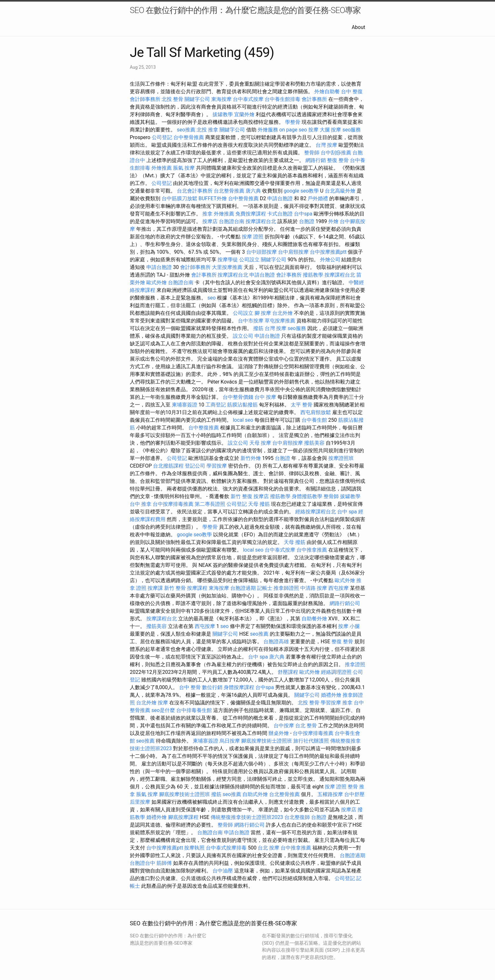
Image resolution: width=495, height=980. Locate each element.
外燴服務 (268, 130)
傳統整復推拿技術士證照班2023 (247, 817)
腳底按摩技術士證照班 (267, 741)
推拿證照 (355, 664)
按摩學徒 (228, 260)
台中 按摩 (265, 397)
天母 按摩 (260, 443)
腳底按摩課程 (183, 817)
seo (212, 298)
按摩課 (155, 588)
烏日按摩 (230, 741)
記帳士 (265, 588)
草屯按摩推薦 (280, 321)
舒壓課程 (288, 672)
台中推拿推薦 (312, 550)
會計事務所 (314, 99)
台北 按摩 (268, 848)
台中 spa (347, 512)
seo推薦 (186, 130)
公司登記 (162, 137)
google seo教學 (301, 191)
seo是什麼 (163, 710)
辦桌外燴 (279, 733)
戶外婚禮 (318, 198)
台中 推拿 (141, 504)
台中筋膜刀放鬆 (179, 198)
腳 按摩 (263, 313)
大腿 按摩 (331, 130)
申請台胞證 (280, 198)
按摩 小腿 (349, 626)
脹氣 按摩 (184, 168)
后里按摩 (140, 802)
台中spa (303, 214)
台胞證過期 (243, 588)
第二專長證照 (210, 504)
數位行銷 (212, 687)
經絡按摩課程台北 (316, 512)
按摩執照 (194, 848)
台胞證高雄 (276, 642)
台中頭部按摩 (261, 252)
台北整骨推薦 (229, 191)
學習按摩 (217, 466)
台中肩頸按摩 (293, 252)
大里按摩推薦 (227, 267)
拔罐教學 (223, 114)
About (358, 27)
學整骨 (293, 122)
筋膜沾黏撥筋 (242, 405)
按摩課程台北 (261, 221)
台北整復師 (297, 817)
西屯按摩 (338, 588)
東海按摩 (221, 99)
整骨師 (312, 153)
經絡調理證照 (336, 672)
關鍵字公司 (197, 99)
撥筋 (258, 328)
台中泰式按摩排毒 (226, 848)
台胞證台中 (143, 863)
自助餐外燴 (314, 619)
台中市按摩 (251, 321)
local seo (243, 420)
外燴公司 (330, 260)
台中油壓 (223, 871)
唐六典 (253, 191)
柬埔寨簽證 (185, 405)
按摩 (313, 130)
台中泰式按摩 (248, 99)
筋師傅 (164, 863)
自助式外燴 (255, 794)
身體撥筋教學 (307, 496)
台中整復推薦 (204, 428)
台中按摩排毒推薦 (173, 504)
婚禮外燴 (331, 695)
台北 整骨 (306, 726)
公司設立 (249, 260)
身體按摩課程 (239, 687)
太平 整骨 (302, 405)
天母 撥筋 (259, 504)
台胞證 (307, 221)
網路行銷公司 (345, 603)
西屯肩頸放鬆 (316, 412)
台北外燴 (282, 313)
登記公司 (195, 466)
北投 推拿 (207, 130)
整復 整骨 (338, 160)
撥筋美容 (314, 443)
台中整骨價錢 (238, 397)
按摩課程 (197, 588)
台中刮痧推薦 (336, 153)
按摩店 (210, 221)
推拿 (207, 214)
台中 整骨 (190, 687)
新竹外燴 (251, 458)
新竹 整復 (241, 496)
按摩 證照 (253, 237)
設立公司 (243, 336)
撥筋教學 (313, 275)
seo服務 (352, 130)
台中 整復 (352, 92)
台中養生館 (314, 420)
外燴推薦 (162, 168)
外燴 (333, 221)
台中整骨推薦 (189, 137)
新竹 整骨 (175, 588)
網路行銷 (316, 160)
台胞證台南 (232, 221)
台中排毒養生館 (194, 710)
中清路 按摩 (314, 588)
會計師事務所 (145, 99)
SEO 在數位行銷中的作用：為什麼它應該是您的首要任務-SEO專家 (245, 10)
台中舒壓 (354, 794)
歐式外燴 (157, 282)
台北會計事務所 (195, 191)
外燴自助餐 (327, 92)
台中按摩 (284, 726)
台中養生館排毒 (282, 99)
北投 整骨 (172, 99)
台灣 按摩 (326, 145)
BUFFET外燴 (213, 198)
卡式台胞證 (280, 214)
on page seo (293, 130)
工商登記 (216, 405)
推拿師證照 (286, 588)
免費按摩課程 (251, 214)
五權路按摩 (330, 794)
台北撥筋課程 (168, 466)
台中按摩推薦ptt (328, 252)
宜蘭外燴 (244, 114)
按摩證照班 (341, 458)
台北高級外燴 (340, 191)
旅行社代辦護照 (311, 741)
